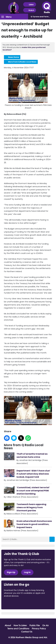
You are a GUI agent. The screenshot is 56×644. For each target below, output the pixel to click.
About (8, 625)
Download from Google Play (36, 603)
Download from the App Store (14, 603)
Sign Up (11, 572)
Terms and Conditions (18, 628)
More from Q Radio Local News (22, 62)
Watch (30, 10)
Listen (30, 4)
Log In (27, 572)
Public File (35, 625)
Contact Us (27, 631)
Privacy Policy (39, 628)
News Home (14, 57)
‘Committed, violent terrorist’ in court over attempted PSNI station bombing (33, 491)
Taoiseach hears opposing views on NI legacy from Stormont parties (31, 507)
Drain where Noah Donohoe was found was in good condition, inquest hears (34, 524)
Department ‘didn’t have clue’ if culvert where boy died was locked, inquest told (33, 474)
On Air (46, 625)
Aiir (45, 637)
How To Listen (20, 625)
